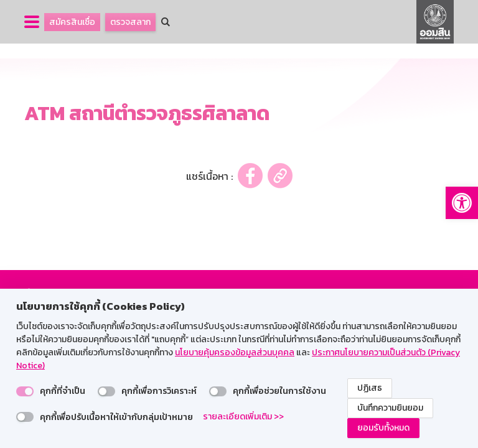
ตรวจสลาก (130, 22)
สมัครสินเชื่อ (72, 22)
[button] (462, 203)
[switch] (25, 391)
